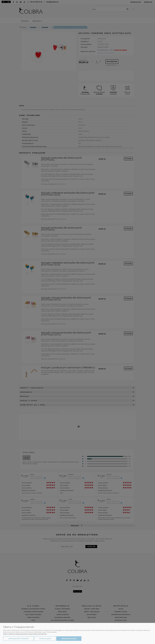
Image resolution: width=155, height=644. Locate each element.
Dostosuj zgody (45, 639)
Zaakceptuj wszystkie (69, 639)
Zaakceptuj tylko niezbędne (18, 639)
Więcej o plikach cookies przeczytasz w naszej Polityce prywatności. (25, 634)
